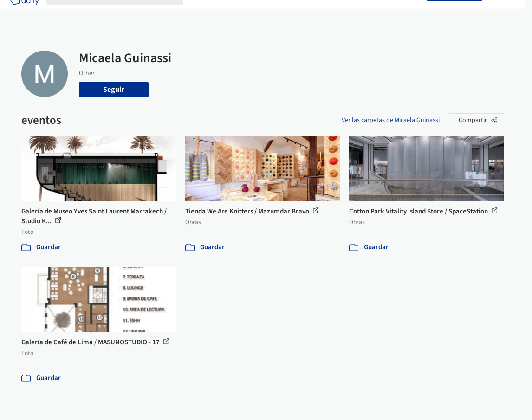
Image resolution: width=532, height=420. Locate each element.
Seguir (114, 90)
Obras (200, 13)
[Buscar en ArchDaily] (122, 13)
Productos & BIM (278, 13)
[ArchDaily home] (24, 13)
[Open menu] (508, 13)
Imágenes (231, 13)
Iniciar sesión (401, 13)
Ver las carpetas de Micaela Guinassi (391, 120)
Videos (352, 13)
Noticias (323, 13)
